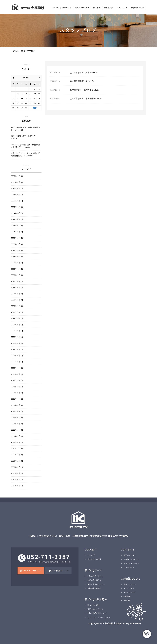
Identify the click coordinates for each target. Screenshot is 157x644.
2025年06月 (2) (17, 182)
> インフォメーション (130, 563)
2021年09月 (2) (17, 393)
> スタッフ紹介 (127, 588)
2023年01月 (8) (17, 306)
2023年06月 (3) (17, 275)
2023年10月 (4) (17, 250)
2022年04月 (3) (17, 356)
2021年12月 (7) (17, 380)
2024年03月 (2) (17, 219)
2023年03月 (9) (17, 294)
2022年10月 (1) (17, 318)
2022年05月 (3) (17, 349)
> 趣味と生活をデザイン (95, 584)
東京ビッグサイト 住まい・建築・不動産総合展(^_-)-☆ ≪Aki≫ (26, 154)
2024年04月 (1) (17, 213)
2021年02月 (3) (17, 436)
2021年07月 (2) (17, 405)
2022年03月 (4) (17, 362)
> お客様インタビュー (130, 559)
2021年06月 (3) (17, 411)
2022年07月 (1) (17, 337)
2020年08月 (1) (17, 467)
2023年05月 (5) (17, 281)
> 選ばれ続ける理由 (93, 559)
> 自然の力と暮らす (93, 580)
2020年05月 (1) (17, 486)
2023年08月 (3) (17, 263)
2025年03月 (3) (17, 195)
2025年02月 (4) (17, 201)
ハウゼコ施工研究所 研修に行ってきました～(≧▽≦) (26, 129)
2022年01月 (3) (17, 374)
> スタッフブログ (128, 592)
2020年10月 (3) (17, 461)
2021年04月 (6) (17, 424)
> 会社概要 (126, 596)
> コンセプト (90, 555)
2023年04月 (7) (17, 287)
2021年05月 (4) (17, 418)
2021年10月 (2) (17, 387)
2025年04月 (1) (17, 188)
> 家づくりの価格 (92, 605)
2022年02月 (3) (17, 368)
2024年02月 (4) (17, 226)
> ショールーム (127, 567)
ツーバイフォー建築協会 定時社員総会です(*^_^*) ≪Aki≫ (26, 146)
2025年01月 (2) (17, 207)
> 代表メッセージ (128, 584)
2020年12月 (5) (17, 449)
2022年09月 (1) (17, 325)
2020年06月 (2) (17, 480)
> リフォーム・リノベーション (97, 617)
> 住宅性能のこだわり (94, 609)
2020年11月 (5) (17, 455)
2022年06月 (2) (17, 343)
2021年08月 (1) (17, 399)
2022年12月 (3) (17, 312)
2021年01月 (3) (17, 442)
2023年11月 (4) (17, 244)
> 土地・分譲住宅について (96, 613)
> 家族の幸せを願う (93, 588)
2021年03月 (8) (17, 430)
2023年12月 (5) (17, 238)
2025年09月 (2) (17, 176)
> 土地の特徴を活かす (94, 576)
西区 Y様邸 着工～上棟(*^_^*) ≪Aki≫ (24, 137)
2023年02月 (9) (17, 300)
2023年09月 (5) (17, 257)
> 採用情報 (126, 600)
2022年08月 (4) (17, 331)
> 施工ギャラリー (128, 555)
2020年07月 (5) (17, 473)
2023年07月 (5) (17, 269)
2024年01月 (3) (17, 232)
